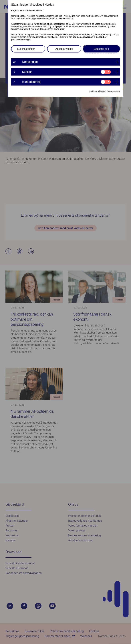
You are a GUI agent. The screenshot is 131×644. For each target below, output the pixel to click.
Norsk (23, 11)
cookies (77, 37)
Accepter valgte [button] (64, 49)
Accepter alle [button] (102, 49)
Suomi (39, 11)
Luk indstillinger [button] (26, 49)
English (15, 11)
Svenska (31, 11)
